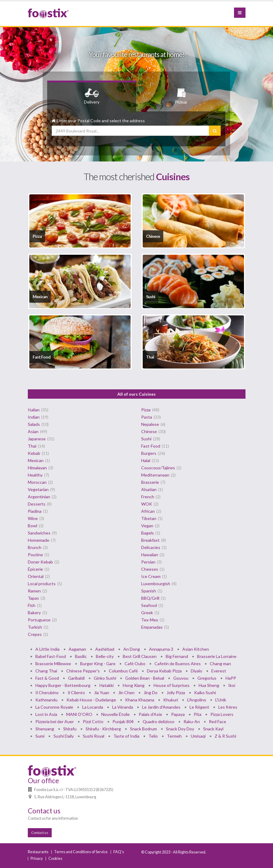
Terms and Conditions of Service (81, 852)
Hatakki (107, 685)
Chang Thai (46, 671)
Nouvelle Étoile (115, 714)
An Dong (132, 649)
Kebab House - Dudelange (91, 700)
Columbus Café (123, 671)
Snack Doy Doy (180, 729)
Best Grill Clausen (140, 656)
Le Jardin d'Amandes (161, 707)
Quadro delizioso (159, 721)
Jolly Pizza (176, 692)
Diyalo (197, 671)
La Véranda (123, 707)
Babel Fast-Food (51, 656)
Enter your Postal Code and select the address (98, 121)
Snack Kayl (213, 729)
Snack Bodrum (143, 729)
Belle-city (105, 656)
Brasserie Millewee (53, 664)
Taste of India (126, 736)
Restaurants (38, 852)
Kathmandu (46, 700)
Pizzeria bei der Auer (55, 721)
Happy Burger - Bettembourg (63, 685)
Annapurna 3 (161, 649)
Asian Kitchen (196, 649)
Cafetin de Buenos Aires (178, 664)
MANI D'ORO (79, 714)
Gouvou (181, 678)
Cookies (55, 858)
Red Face (218, 721)
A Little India (47, 649)
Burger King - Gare (98, 664)
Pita (198, 714)
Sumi (40, 736)
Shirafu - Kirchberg (103, 729)
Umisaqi (198, 736)
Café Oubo (135, 664)
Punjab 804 (123, 721)
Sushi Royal (94, 736)
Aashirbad (105, 649)
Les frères (228, 707)
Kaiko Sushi (205, 692)
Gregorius (207, 678)
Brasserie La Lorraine (217, 656)
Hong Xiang (134, 685)
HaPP (231, 678)
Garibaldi (76, 678)
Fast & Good (47, 678)
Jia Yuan (102, 692)
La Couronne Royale (54, 707)
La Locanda (93, 707)
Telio (153, 736)
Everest (219, 671)
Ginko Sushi (105, 678)
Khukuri (171, 700)
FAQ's (119, 852)
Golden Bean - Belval (145, 678)
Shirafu (70, 729)
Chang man (220, 664)
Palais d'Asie (150, 714)
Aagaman (77, 649)
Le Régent (199, 707)
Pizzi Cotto (93, 721)
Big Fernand (177, 656)
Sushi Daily (64, 736)
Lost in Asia (46, 714)
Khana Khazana (140, 700)
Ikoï (232, 685)
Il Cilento (76, 692)
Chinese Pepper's (83, 671)
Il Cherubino (47, 692)
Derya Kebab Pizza (164, 671)
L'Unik (221, 700)
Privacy (37, 858)
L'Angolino (197, 700)
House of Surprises (172, 685)
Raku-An (192, 721)
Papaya (178, 714)
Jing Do (151, 692)
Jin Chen (126, 692)
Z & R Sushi (225, 736)
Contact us (40, 833)
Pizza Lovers (222, 714)
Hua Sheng (209, 685)
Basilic (81, 656)
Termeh (174, 736)
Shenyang (45, 729)
